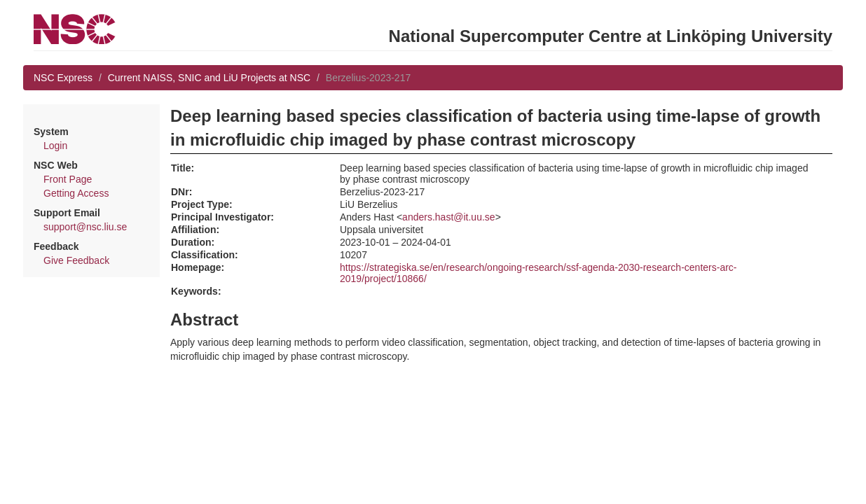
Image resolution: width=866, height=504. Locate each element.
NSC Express (63, 78)
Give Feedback (76, 260)
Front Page (68, 179)
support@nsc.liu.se (85, 227)
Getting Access (76, 193)
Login (55, 146)
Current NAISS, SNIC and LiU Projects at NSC (209, 78)
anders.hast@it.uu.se (449, 217)
